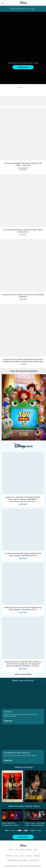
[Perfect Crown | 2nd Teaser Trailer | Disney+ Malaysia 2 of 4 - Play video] (35, 815)
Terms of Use (29, 856)
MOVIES (22, 850)
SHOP (17, 850)
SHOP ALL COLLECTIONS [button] (23, 674)
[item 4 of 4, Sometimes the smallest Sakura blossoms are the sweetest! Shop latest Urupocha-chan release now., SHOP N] (23, 330)
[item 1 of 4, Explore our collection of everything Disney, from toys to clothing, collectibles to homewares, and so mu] (23, 473)
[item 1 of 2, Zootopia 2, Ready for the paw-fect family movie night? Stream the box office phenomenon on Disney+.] (23, 697)
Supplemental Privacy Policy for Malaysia (17, 860)
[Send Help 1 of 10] (12, 786)
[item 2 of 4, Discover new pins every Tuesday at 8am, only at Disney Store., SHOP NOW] (23, 200)
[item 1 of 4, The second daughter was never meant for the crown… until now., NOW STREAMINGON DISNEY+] (23, 134)
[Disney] (23, 3)
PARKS (36, 850)
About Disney (9, 856)
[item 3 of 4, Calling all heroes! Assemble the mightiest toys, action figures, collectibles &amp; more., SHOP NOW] (23, 584)
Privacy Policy (37, 856)
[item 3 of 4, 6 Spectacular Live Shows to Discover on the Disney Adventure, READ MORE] (23, 265)
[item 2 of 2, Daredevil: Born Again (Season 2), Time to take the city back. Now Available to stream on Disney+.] (23, 738)
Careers (22, 856)
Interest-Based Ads (34, 860)
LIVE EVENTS (29, 850)
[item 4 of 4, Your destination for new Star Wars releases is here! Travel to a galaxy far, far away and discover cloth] (23, 638)
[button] (2, 3)
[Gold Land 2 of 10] (35, 786)
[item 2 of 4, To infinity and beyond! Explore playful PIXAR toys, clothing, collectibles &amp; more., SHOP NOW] (23, 530)
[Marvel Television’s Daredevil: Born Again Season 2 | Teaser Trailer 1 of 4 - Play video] (12, 815)
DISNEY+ (11, 850)
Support (16, 856)
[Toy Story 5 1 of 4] (24, 407)
